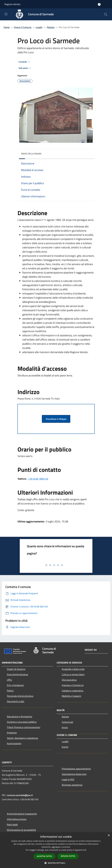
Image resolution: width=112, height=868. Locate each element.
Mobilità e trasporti (71, 696)
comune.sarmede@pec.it (20, 795)
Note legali (12, 824)
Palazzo (51, 27)
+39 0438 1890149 (38, 479)
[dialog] (56, 850)
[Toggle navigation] (6, 14)
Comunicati (68, 722)
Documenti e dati (16, 701)
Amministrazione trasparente (22, 814)
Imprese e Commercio (73, 685)
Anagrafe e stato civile (73, 669)
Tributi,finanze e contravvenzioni (24, 727)
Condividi (25, 62)
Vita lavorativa (69, 680)
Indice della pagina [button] (31, 154)
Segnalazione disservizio (74, 774)
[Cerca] (106, 14)
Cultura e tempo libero (73, 674)
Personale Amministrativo (20, 696)
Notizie (65, 717)
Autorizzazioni (14, 743)
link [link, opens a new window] (85, 850)
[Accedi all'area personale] (99, 4)
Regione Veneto (12, 4)
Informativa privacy (17, 819)
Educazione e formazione (20, 716)
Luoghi (39, 27)
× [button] (109, 835)
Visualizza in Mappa (56, 419)
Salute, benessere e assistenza (22, 738)
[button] (56, 863)
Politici (10, 691)
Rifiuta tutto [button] (68, 856)
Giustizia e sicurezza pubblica (22, 722)
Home (7, 27)
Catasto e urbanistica (73, 691)
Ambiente (12, 733)
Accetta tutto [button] (44, 856)
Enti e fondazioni (15, 685)
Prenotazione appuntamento (76, 769)
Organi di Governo (16, 669)
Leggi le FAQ (68, 779)
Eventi (65, 747)
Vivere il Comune (23, 27)
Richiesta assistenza (72, 785)
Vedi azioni (25, 68)
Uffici (9, 680)
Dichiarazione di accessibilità (21, 830)
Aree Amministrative (17, 674)
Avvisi (65, 727)
